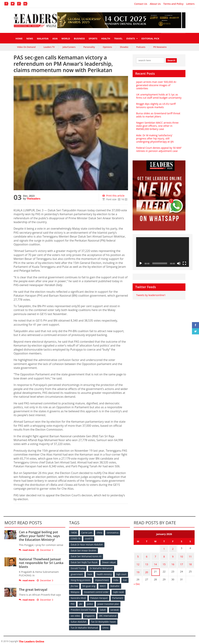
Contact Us (141, 4)
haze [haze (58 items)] (90, 573)
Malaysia (43, 39)
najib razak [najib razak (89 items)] (119, 591)
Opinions (107, 47)
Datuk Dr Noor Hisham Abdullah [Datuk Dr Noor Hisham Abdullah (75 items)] (87, 544)
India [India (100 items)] (116, 579)
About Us (155, 4)
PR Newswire (160, 47)
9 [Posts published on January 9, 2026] (173, 555)
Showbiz (124, 47)
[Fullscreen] (184, 263)
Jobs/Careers (69, 47)
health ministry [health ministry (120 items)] (105, 573)
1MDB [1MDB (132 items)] (74, 533)
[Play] (141, 263)
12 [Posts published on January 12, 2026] (138, 562)
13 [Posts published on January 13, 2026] (147, 562)
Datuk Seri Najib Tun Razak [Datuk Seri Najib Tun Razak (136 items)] (84, 562)
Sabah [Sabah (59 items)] (103, 608)
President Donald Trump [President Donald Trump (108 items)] (83, 608)
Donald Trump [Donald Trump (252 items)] (78, 567)
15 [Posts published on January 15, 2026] (164, 562)
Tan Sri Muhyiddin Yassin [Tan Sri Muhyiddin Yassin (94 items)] (103, 620)
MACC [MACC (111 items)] (103, 585)
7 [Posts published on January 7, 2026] (155, 555)
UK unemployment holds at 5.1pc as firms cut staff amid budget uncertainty (158, 96)
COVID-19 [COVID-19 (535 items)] (76, 538)
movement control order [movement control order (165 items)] (97, 591)
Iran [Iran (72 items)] (125, 579)
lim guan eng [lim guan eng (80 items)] (89, 585)
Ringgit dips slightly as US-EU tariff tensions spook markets (156, 105)
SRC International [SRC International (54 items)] (108, 614)
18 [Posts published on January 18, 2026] (190, 562)
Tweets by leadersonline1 (151, 295)
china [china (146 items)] (100, 533)
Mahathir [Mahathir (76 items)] (116, 585)
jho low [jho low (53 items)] (74, 585)
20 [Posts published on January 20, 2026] (147, 569)
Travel (118, 39)
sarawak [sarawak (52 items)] (115, 608)
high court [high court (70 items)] (122, 573)
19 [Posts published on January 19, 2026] (138, 569)
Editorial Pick (150, 39)
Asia (55, 39)
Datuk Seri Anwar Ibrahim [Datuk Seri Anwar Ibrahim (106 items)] (83, 550)
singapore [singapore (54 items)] (90, 614)
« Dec (137, 580)
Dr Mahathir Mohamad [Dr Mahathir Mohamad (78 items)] (101, 567)
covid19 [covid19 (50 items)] (89, 538)
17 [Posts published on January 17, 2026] (182, 562)
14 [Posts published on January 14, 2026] (155, 562)
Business (79, 39)
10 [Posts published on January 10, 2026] (182, 555)
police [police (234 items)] (91, 602)
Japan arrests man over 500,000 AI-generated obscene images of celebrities (156, 85)
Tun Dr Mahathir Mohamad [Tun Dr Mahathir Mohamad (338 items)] (84, 625)
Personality (89, 47)
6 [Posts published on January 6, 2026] (147, 555)
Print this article (113, 196)
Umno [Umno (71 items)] (105, 625)
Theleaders (33, 199)
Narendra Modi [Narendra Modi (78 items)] (78, 596)
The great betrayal (33, 589)
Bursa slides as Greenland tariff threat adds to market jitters (158, 115)
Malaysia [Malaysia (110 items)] (75, 591)
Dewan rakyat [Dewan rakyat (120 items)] (109, 562)
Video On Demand (26, 47)
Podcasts (141, 47)
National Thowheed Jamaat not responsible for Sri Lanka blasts (41, 563)
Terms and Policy (173, 4)
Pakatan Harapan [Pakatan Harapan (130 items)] (99, 596)
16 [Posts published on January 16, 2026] (173, 562)
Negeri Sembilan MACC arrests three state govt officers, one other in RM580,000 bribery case (157, 126)
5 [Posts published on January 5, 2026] (138, 555)
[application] (163, 252)
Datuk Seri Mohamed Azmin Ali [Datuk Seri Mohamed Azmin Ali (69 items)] (86, 556)
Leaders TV (49, 47)
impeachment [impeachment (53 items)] (102, 579)
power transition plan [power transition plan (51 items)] (109, 602)
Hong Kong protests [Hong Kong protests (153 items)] (81, 579)
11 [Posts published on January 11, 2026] (190, 555)
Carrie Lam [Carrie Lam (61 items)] (87, 533)
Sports (93, 39)
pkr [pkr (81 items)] (81, 602)
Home (19, 39)
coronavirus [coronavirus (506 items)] (113, 533)
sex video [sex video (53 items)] (75, 614)
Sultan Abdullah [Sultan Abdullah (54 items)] (79, 620)
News (30, 39)
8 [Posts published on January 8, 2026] (164, 555)
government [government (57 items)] (77, 573)
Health (106, 39)
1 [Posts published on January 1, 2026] (164, 548)
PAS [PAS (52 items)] (73, 602)
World (66, 39)
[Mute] (179, 263)
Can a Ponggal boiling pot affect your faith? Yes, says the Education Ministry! (42, 536)
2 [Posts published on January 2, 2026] (173, 548)
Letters (190, 4)
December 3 (45, 550)
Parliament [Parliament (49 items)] (118, 596)
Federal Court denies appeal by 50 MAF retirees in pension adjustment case (158, 149)
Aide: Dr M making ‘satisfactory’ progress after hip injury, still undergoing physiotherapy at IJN (155, 138)
